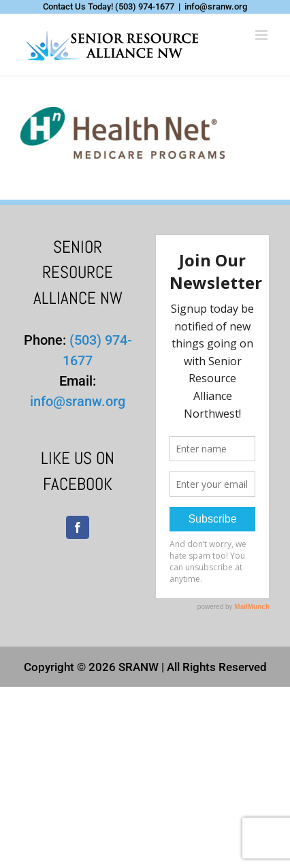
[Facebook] (78, 527)
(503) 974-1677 (145, 6)
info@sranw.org (216, 6)
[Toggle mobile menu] (262, 35)
